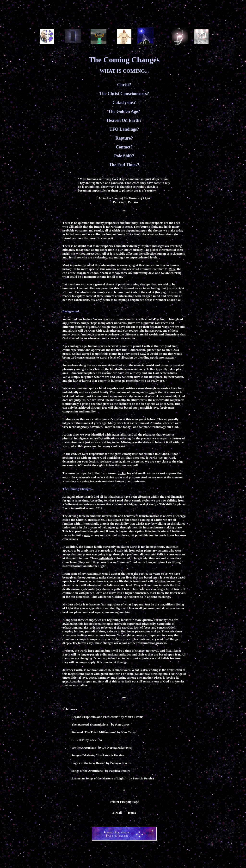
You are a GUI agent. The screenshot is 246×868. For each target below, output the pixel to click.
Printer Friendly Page (124, 802)
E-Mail (117, 813)
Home (132, 813)
